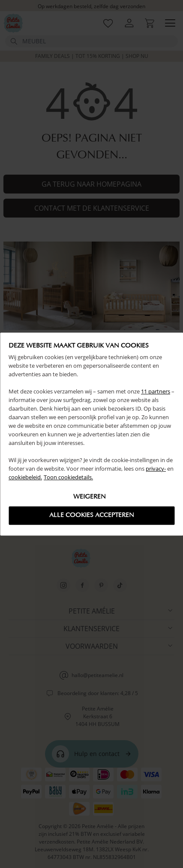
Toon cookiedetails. (68, 477)
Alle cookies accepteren (92, 516)
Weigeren (90, 497)
